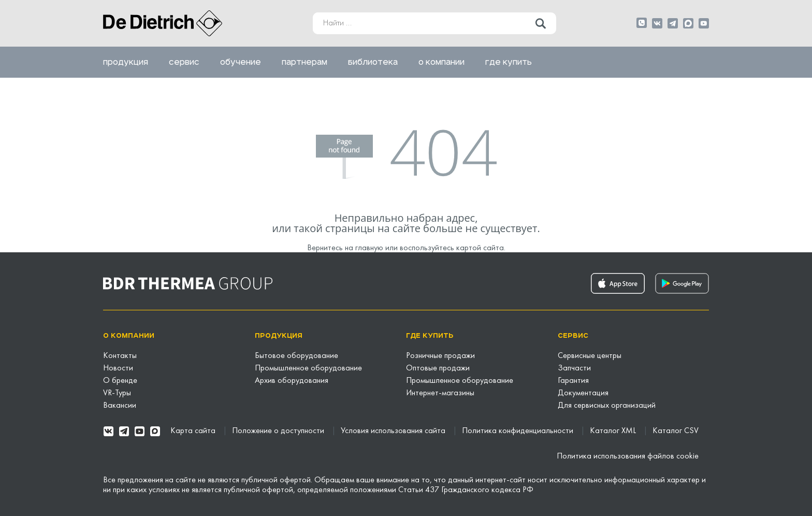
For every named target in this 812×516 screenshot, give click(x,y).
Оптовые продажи (438, 368)
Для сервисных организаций (607, 406)
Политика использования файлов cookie (628, 456)
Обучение (241, 62)
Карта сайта (194, 431)
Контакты (120, 356)
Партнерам (304, 62)
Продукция (126, 62)
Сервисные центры (590, 356)
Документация (583, 393)
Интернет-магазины (440, 393)
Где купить (509, 62)
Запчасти (574, 368)
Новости (118, 368)
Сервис (184, 62)
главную (369, 248)
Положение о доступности (279, 431)
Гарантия (573, 381)
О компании (441, 62)
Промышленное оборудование (308, 368)
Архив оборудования (292, 381)
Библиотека (373, 62)
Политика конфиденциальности (519, 431)
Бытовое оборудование (296, 356)
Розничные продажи (440, 356)
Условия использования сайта (394, 431)
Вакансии (120, 406)
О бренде (120, 381)
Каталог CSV (676, 431)
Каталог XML (614, 431)
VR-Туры (117, 393)
